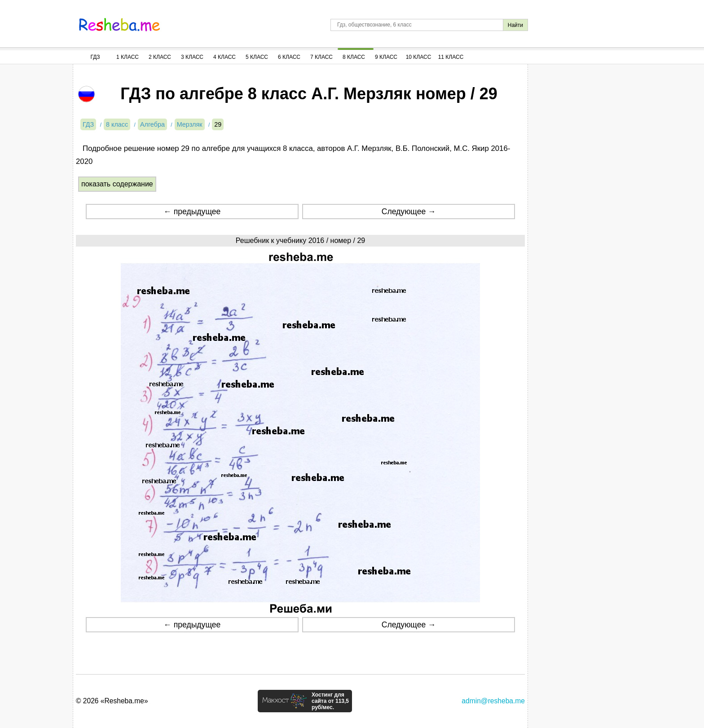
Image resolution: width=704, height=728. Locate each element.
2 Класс (160, 57)
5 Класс (257, 57)
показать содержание (117, 184)
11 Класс (451, 57)
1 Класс (128, 57)
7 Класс (321, 57)
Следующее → (409, 212)
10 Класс (419, 57)
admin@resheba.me (493, 701)
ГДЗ (95, 57)
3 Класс (192, 57)
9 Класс (386, 57)
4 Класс (224, 57)
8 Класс (354, 57)
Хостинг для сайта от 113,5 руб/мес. (330, 701)
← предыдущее (192, 212)
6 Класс (289, 57)
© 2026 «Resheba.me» (112, 701)
